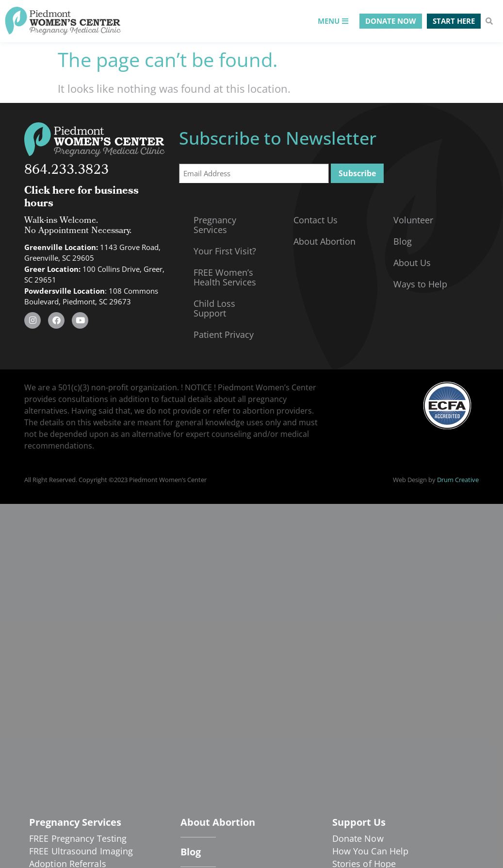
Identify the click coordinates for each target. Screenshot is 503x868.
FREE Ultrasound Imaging (81, 851)
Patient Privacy (224, 334)
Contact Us (316, 220)
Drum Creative (458, 480)
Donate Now (358, 838)
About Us (412, 263)
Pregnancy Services (215, 225)
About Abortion (325, 241)
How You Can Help (371, 851)
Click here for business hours (81, 198)
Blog (403, 241)
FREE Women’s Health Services (225, 277)
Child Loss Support (214, 308)
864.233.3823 (66, 171)
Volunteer (413, 220)
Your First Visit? (225, 251)
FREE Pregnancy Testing (78, 838)
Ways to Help (420, 284)
